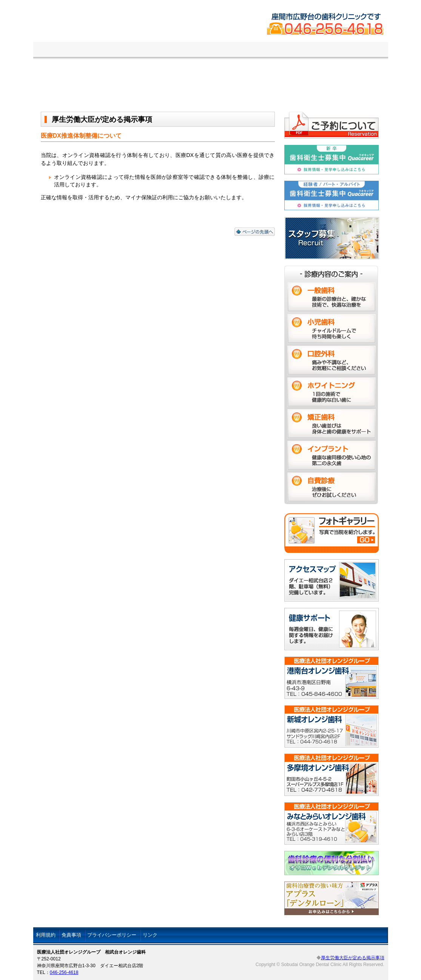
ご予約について (201, 50)
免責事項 (71, 935)
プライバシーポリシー (112, 935)
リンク (150, 935)
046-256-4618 (64, 972)
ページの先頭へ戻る (255, 232)
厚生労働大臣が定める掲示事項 (353, 958)
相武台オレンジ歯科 (160, 34)
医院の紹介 (87, 50)
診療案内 (141, 50)
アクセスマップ (268, 50)
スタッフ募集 (331, 50)
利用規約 (46, 935)
